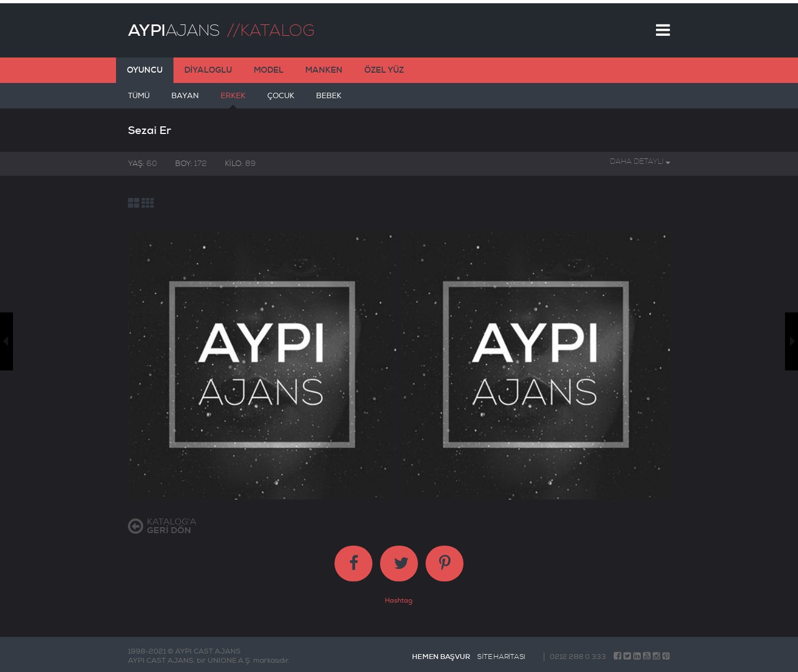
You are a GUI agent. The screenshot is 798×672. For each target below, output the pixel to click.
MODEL (269, 67)
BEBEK (329, 97)
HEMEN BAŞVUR (441, 653)
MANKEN (324, 67)
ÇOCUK (281, 97)
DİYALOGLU (208, 67)
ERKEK (233, 97)
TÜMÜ (139, 97)
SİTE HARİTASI (501, 654)
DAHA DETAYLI (640, 158)
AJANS (174, 27)
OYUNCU (145, 67)
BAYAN (185, 97)
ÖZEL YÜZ (384, 67)
